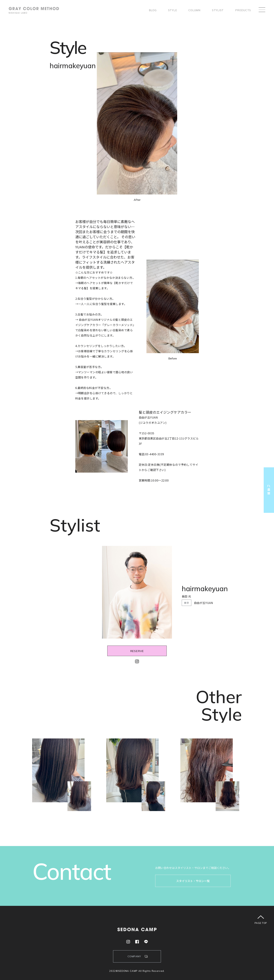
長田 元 (186, 596)
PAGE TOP (261, 923)
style (173, 10)
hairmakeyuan (205, 589)
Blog (153, 10)
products (243, 10)
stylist (218, 10)
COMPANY (134, 956)
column (194, 10)
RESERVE (137, 651)
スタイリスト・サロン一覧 (193, 881)
